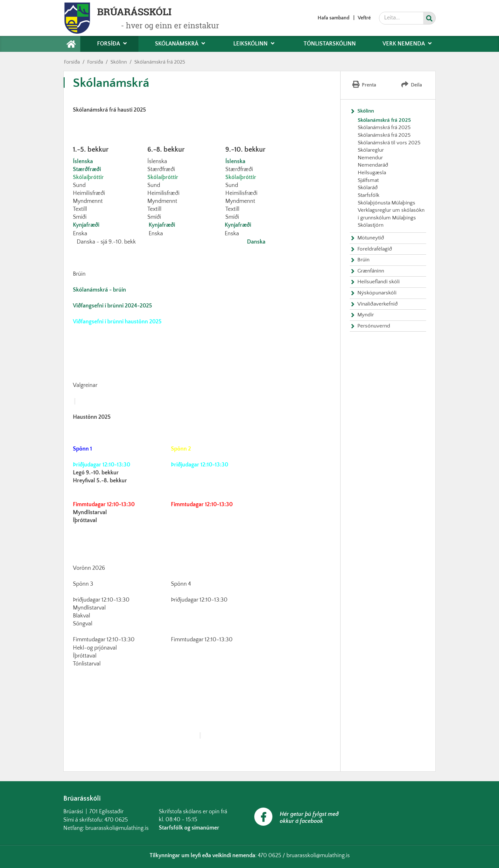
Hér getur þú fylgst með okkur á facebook (309, 818)
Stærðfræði (87, 169)
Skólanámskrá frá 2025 (160, 62)
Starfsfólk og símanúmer (189, 828)
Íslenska (83, 162)
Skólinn (119, 62)
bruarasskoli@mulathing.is (117, 828)
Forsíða (72, 62)
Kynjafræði (86, 225)
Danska (256, 242)
